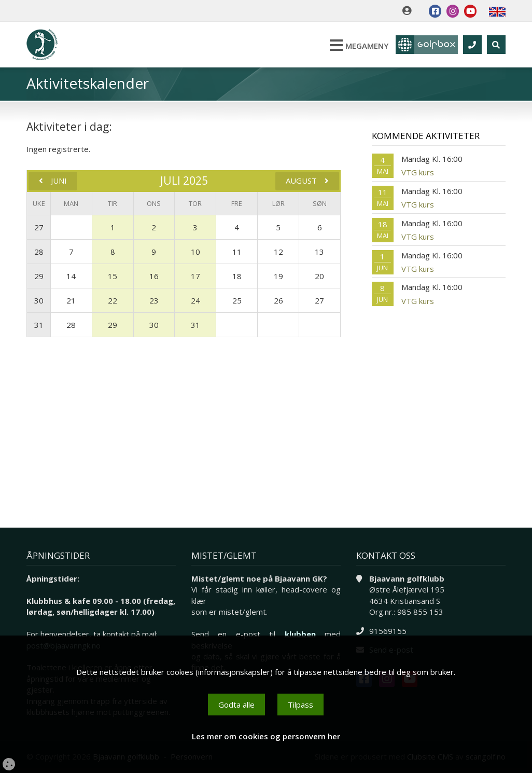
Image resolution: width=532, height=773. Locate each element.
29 (39, 276)
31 (39, 325)
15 (113, 276)
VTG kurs (418, 172)
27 (39, 227)
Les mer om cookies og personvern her (266, 736)
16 (154, 276)
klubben (300, 634)
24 (195, 300)
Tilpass (300, 705)
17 (195, 276)
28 (39, 252)
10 (195, 252)
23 (154, 300)
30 (39, 300)
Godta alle (236, 705)
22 (113, 300)
